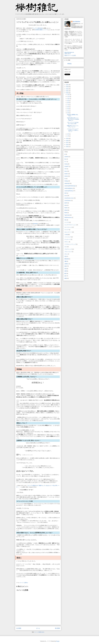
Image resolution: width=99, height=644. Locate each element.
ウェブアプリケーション (70, 225)
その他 (66, 235)
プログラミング (68, 249)
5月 (68, 109)
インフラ (67, 222)
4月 (68, 111)
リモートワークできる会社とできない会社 (73, 123)
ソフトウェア (68, 237)
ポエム (66, 254)
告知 (66, 269)
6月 (68, 107)
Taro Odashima (76, 22)
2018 (67, 141)
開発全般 (67, 259)
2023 (67, 87)
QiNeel (66, 210)
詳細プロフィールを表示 (70, 55)
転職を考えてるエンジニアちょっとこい (73, 126)
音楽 (66, 256)
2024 (67, 85)
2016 (67, 145)
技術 (66, 266)
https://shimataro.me (69, 52)
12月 (69, 95)
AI (65, 154)
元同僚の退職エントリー (41, 30)
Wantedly (35, 224)
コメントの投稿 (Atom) (39, 632)
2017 (67, 143)
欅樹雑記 (70, 64)
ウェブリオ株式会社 (38, 28)
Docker (66, 174)
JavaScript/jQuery (69, 188)
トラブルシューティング (70, 244)
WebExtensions (68, 217)
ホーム (38, 628)
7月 (68, 105)
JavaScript (67, 183)
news (66, 205)
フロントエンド (68, 252)
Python (66, 208)
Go (65, 179)
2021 (67, 91)
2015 (67, 147)
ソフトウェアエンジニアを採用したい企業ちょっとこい (73, 130)
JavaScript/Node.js (69, 191)
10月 (69, 99)
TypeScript (67, 215)
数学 (66, 273)
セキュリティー (68, 232)
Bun (65, 159)
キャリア (22, 583)
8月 (68, 103)
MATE (66, 203)
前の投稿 (57, 628)
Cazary (66, 164)
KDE (66, 193)
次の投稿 (19, 628)
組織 (66, 278)
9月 (68, 101)
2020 (67, 93)
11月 (69, 97)
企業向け (26, 583)
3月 (68, 113)
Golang (66, 181)
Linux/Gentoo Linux (69, 198)
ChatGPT (67, 166)
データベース (68, 239)
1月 (68, 136)
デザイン (67, 242)
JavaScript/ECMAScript (70, 186)
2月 (68, 134)
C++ (65, 162)
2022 (67, 89)
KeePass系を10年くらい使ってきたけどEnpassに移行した (73, 119)
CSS (66, 169)
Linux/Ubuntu (68, 200)
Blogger (58, 641)
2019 (67, 139)
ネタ (66, 247)
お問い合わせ (68, 54)
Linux (66, 196)
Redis (66, 213)
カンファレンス (68, 227)
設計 (66, 276)
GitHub (66, 176)
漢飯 (66, 261)
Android (66, 157)
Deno (66, 171)
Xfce (66, 220)
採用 (66, 271)
